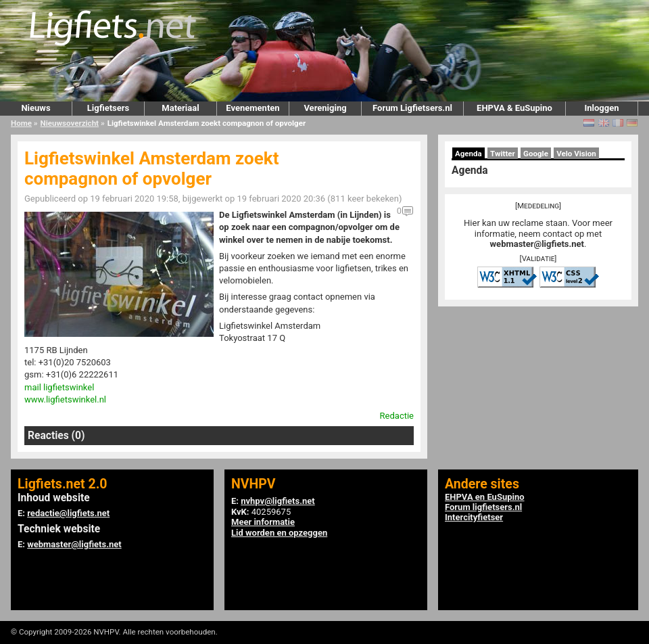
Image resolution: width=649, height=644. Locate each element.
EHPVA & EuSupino (514, 108)
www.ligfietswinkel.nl (65, 399)
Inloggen (601, 108)
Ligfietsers (108, 108)
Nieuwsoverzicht (70, 123)
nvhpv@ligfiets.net (278, 501)
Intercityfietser (474, 517)
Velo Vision (576, 154)
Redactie (397, 416)
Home (21, 123)
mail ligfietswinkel (59, 387)
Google (536, 154)
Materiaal (180, 108)
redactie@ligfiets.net (68, 513)
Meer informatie (263, 522)
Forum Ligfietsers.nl (412, 108)
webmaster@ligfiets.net (537, 244)
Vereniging (325, 108)
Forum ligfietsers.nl (483, 507)
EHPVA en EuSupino (485, 497)
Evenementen (253, 108)
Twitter (503, 154)
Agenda (468, 154)
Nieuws (35, 108)
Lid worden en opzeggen (279, 533)
